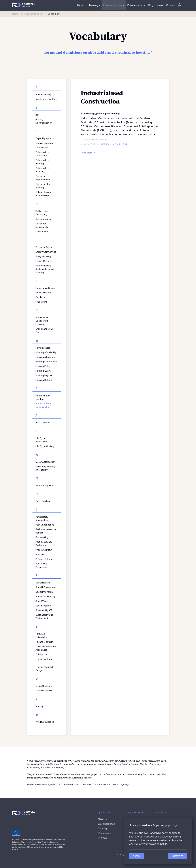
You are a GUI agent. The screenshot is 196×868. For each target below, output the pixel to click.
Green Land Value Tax (45, 330)
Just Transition (43, 423)
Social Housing (43, 583)
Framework (41, 302)
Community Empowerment (43, 178)
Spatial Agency (43, 606)
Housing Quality (43, 371)
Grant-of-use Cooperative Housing (42, 321)
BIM (37, 115)
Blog (151, 5)
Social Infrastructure (46, 587)
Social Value (42, 601)
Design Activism (43, 219)
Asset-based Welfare (46, 99)
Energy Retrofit (43, 261)
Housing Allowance (45, 357)
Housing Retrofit (44, 380)
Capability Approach (46, 138)
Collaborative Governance (42, 154)
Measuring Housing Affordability (45, 468)
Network (103, 819)
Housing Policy (43, 366)
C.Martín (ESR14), (101, 144)
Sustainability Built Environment (44, 617)
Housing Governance (46, 362)
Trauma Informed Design (44, 669)
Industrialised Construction (43, 405)
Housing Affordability (46, 352)
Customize (177, 856)
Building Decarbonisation (44, 121)
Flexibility (40, 297)
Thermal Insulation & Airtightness (46, 648)
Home (18, 14)
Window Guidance (45, 722)
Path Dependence (45, 525)
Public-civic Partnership (41, 565)
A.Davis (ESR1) (121, 144)
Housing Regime (44, 375)
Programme (104, 833)
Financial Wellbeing (45, 288)
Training (94, 5)
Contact (171, 5)
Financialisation (43, 293)
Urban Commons (44, 686)
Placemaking (42, 537)
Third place (41, 654)
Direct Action (42, 232)
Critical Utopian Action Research (44, 194)
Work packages (106, 824)
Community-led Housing (43, 186)
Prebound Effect (44, 550)
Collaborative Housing (42, 162)
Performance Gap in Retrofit (46, 531)
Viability (39, 706)
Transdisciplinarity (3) (45, 661)
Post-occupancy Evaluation (44, 544)
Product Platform (44, 559)
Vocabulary (54, 14)
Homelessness (43, 348)
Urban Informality (44, 691)
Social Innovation (44, 592)
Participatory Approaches (42, 518)
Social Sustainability (45, 596)
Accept (137, 856)
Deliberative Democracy (42, 213)
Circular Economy (44, 143)
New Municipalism (44, 485)
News (160, 5)
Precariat (40, 554)
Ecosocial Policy (44, 247)
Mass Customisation (45, 462)
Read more (88, 153)
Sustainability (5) (44, 610)
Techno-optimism (44, 642)
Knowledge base (114, 5)
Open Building (43, 501)
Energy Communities (46, 252)
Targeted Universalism (42, 636)
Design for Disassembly (42, 225)
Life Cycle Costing (45, 446)
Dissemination (136, 5)
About (81, 5)
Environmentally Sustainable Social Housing (45, 269)
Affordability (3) (43, 95)
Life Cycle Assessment (41, 440)
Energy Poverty (43, 256)
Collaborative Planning (42, 170)
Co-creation (42, 148)
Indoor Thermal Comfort (43, 397)
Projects (102, 838)
